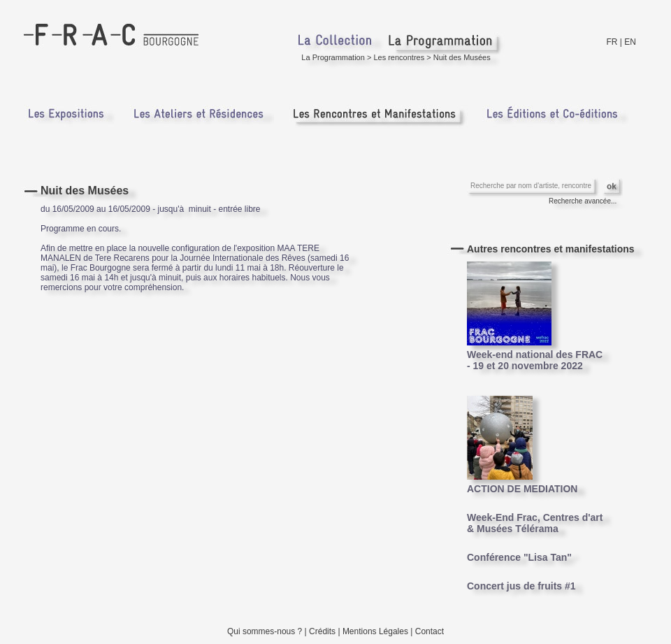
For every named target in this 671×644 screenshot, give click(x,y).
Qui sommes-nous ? (265, 631)
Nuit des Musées (462, 57)
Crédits (322, 631)
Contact (430, 631)
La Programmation (333, 57)
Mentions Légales (375, 631)
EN (630, 42)
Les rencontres (399, 57)
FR (612, 42)
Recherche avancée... (583, 201)
